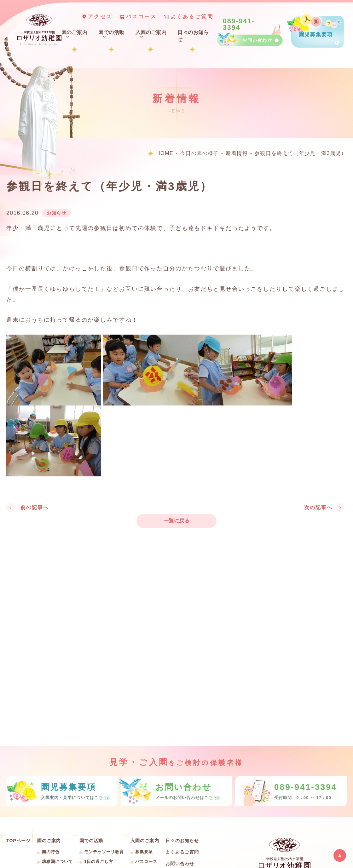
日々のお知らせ (182, 841)
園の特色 (51, 852)
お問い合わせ (180, 864)
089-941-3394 (239, 25)
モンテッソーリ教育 (104, 852)
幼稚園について (57, 862)
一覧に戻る (176, 521)
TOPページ (18, 841)
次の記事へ (318, 507)
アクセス (100, 17)
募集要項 (144, 852)
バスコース (142, 17)
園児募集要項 (316, 35)
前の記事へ (35, 507)
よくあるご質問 (192, 17)
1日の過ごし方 (99, 862)
